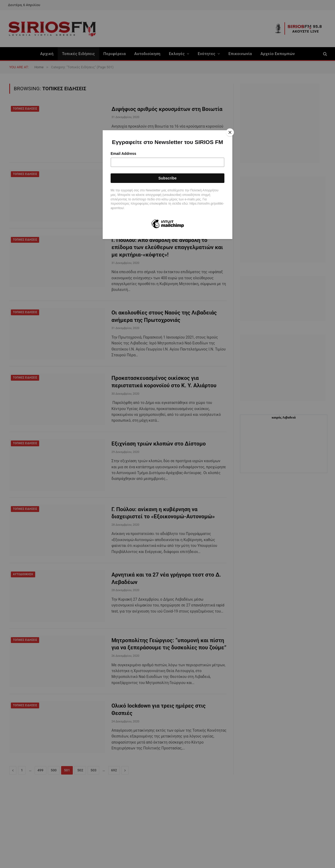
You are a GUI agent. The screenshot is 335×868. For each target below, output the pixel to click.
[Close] (231, 132)
